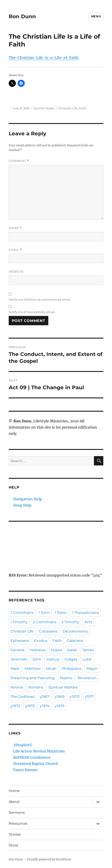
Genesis (17, 650)
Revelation (87, 678)
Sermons (17, 813)
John (37, 659)
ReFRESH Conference (32, 757)
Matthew (33, 669)
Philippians (71, 669)
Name (15, 228)
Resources (18, 823)
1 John (44, 613)
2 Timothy (70, 622)
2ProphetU (23, 745)
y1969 (60, 697)
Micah (51, 669)
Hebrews (38, 650)
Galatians (75, 641)
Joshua (53, 659)
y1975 (60, 706)
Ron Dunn (22, 16)
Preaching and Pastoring (33, 678)
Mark (15, 669)
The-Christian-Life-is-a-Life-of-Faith (44, 58)
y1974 (45, 706)
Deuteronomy (75, 631)
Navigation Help (27, 499)
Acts (88, 622)
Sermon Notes (44, 108)
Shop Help (22, 505)
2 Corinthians (45, 622)
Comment (19, 161)
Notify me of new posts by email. (32, 312)
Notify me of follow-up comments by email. (40, 299)
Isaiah (72, 650)
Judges (71, 659)
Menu (96, 16)
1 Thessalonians (86, 613)
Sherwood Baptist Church (36, 764)
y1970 (75, 697)
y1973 (30, 706)
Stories (15, 834)
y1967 (45, 697)
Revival (17, 687)
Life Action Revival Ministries (39, 751)
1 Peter (61, 613)
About (14, 802)
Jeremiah (19, 659)
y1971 (89, 697)
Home (14, 791)
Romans (36, 687)
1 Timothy (19, 622)
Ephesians (20, 641)
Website (16, 271)
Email (15, 250)
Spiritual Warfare (63, 687)
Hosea (56, 650)
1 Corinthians (22, 613)
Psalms (66, 678)
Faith (83, 108)
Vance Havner (25, 770)
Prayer (92, 669)
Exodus (41, 641)
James (88, 650)
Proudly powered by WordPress (49, 859)
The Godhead (22, 697)
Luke (87, 659)
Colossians (48, 631)
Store (13, 845)
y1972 (15, 706)
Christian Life (68, 108)
